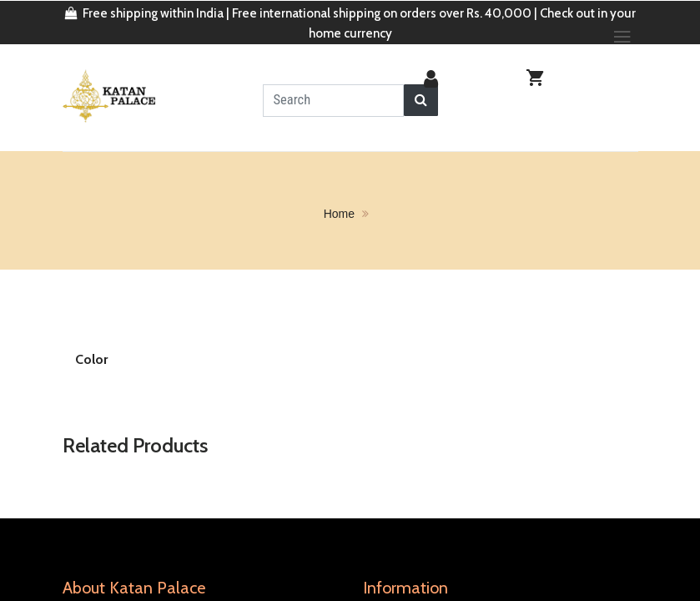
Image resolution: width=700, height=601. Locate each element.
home (339, 212)
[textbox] (333, 100)
